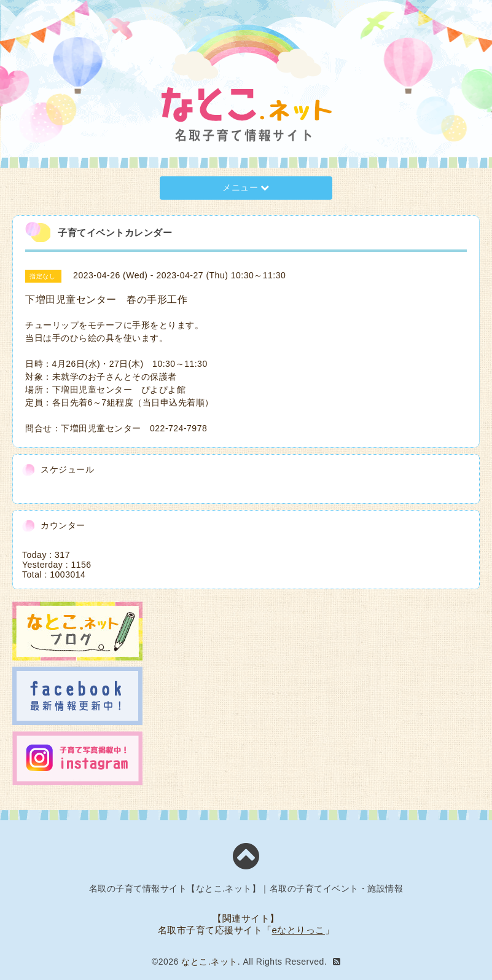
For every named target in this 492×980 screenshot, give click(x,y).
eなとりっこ (299, 930)
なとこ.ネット (209, 962)
